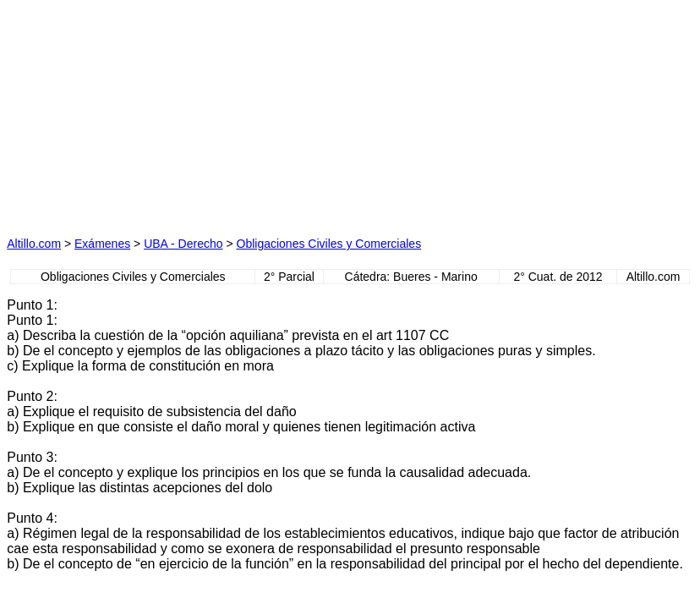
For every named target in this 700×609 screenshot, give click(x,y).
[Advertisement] (189, 112)
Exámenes (102, 244)
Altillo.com (34, 244)
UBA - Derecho (183, 244)
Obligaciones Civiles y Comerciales (329, 244)
